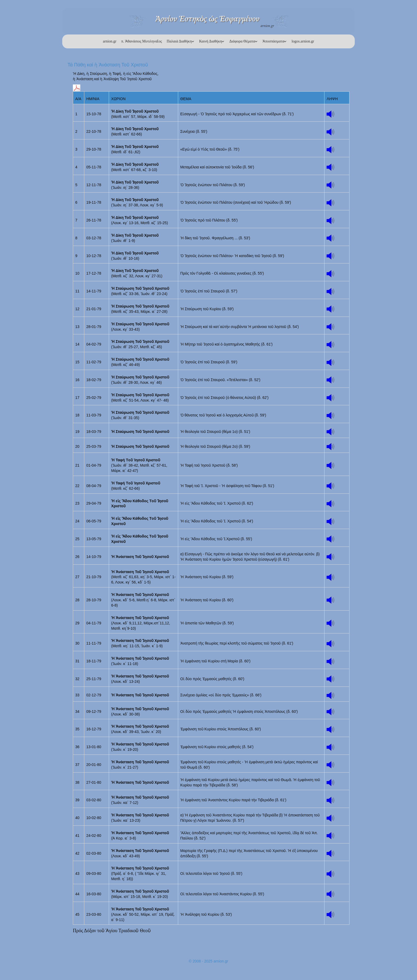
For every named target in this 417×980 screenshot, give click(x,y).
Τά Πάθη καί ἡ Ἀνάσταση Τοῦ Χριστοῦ (108, 65)
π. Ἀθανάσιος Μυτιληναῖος (142, 41)
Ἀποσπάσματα (273, 41)
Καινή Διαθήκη (211, 41)
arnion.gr (110, 41)
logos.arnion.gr (303, 41)
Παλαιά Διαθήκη (179, 41)
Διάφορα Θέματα (242, 41)
